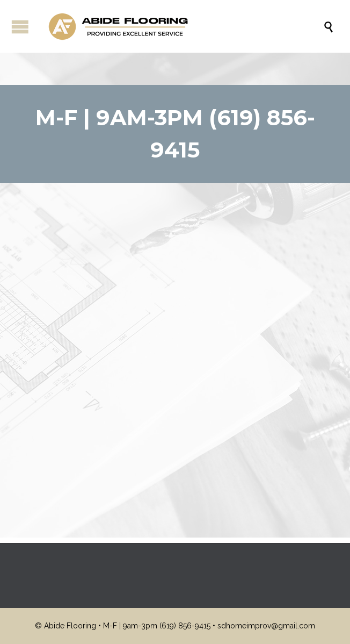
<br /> (175, 344)
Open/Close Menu (20, 27)
